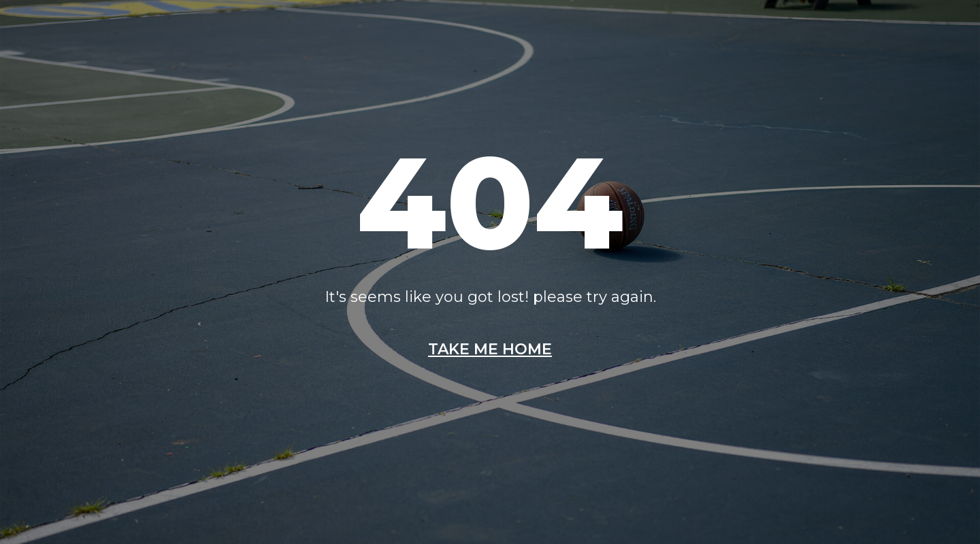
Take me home (490, 350)
